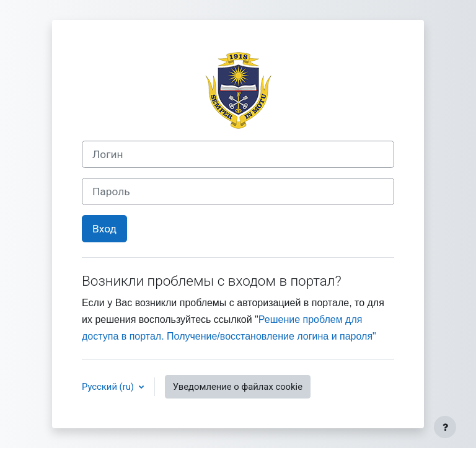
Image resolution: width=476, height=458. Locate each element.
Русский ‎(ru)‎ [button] (109, 387)
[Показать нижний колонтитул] (445, 427)
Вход (104, 229)
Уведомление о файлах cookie (238, 387)
